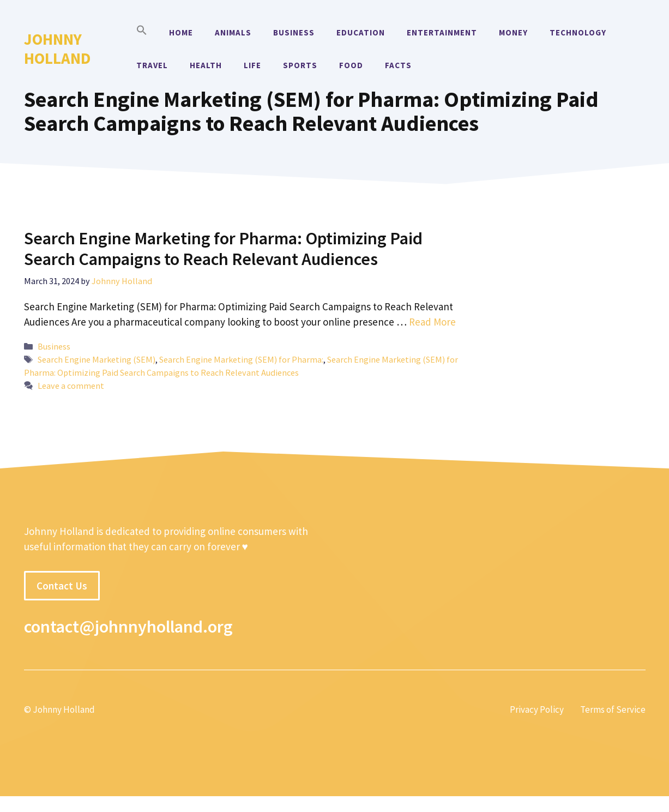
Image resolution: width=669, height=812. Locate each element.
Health (206, 65)
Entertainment (442, 32)
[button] (142, 33)
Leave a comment (71, 386)
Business (294, 32)
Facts (398, 65)
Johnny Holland (57, 49)
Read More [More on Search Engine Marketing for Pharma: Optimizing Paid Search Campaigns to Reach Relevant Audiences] (432, 322)
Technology (578, 32)
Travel (152, 65)
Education (361, 32)
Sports (300, 65)
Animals (233, 32)
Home (181, 32)
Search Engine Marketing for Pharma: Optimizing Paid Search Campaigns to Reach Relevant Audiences (223, 249)
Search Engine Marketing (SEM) (97, 359)
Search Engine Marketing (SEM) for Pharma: (241, 359)
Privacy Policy (537, 709)
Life (252, 65)
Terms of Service (613, 709)
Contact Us (62, 586)
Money (513, 32)
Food (351, 65)
